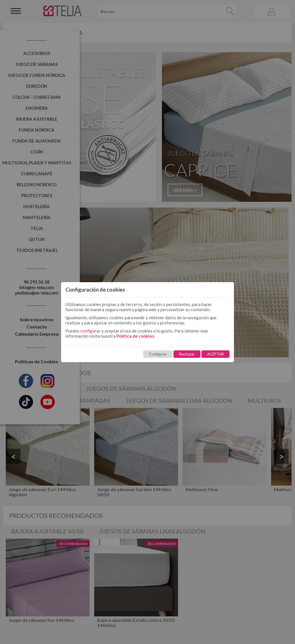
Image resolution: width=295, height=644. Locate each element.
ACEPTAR (215, 354)
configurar (90, 331)
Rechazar (187, 354)
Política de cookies (135, 336)
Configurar (158, 354)
